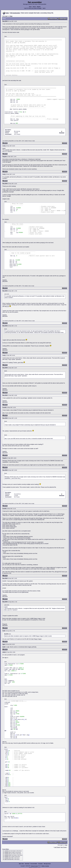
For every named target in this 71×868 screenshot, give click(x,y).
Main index (21, 864)
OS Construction (15, 13)
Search (34, 7)
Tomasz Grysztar (34, 866)
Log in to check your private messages (33, 8)
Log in (44, 8)
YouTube (47, 866)
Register (39, 7)
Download (27, 864)
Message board (47, 864)
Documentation (34, 864)
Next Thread (64, 847)
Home (30, 7)
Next (11, 16)
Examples (40, 864)
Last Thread (57, 847)
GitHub (43, 866)
